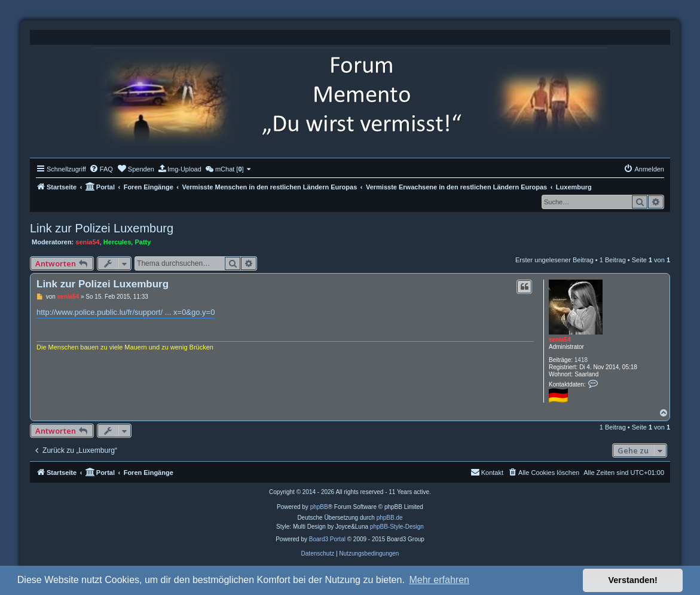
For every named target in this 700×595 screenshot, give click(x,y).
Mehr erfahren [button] (439, 580)
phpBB (319, 507)
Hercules (117, 242)
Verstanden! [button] (633, 580)
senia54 (87, 242)
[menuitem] (101, 169)
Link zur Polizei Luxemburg (102, 228)
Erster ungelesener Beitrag (554, 260)
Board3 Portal (327, 539)
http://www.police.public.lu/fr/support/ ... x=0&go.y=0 (126, 312)
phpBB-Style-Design (397, 527)
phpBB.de (390, 518)
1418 (581, 360)
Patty (143, 242)
